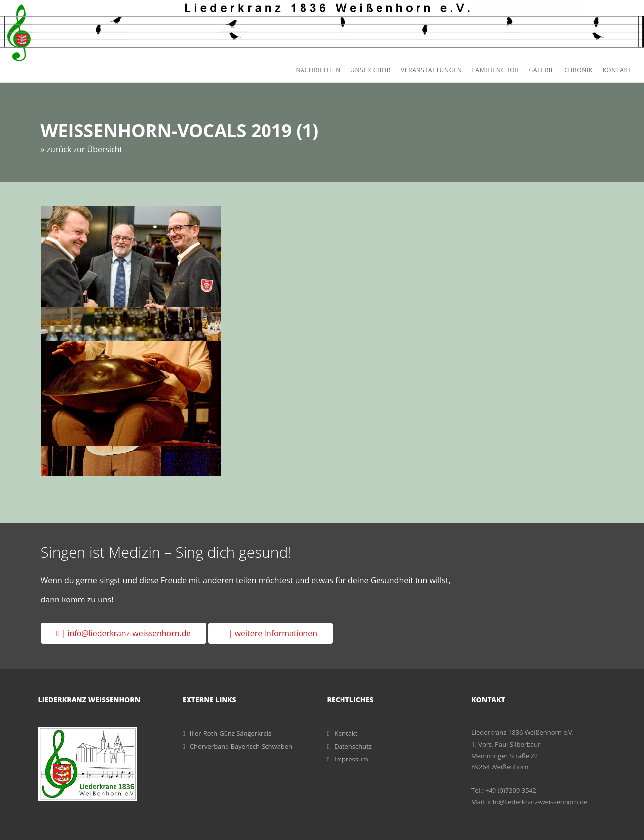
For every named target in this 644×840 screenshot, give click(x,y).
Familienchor (495, 70)
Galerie (541, 70)
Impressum (348, 759)
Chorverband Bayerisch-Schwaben (237, 746)
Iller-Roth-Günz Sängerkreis (227, 733)
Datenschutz (349, 746)
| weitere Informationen (270, 633)
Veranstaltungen (432, 70)
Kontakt (617, 70)
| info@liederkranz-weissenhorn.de (124, 633)
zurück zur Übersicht (85, 149)
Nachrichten (318, 70)
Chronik (578, 70)
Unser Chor (371, 70)
